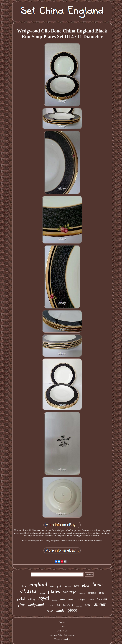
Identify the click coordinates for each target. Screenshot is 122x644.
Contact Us (62, 631)
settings (81, 599)
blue (88, 605)
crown (50, 605)
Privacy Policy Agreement (62, 635)
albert (68, 604)
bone (97, 585)
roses (63, 600)
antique (92, 593)
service (71, 600)
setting (32, 599)
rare (76, 586)
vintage (70, 592)
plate (60, 586)
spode (91, 600)
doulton (55, 600)
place (86, 585)
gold (21, 599)
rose (101, 593)
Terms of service (62, 639)
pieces (68, 586)
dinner (100, 604)
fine (21, 605)
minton (42, 593)
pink (58, 605)
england (38, 584)
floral (24, 586)
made (60, 611)
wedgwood (36, 605)
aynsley (82, 593)
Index (62, 622)
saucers (79, 606)
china (28, 591)
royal (44, 598)
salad (50, 611)
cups (52, 586)
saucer (102, 598)
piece (72, 610)
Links (62, 626)
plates (54, 592)
